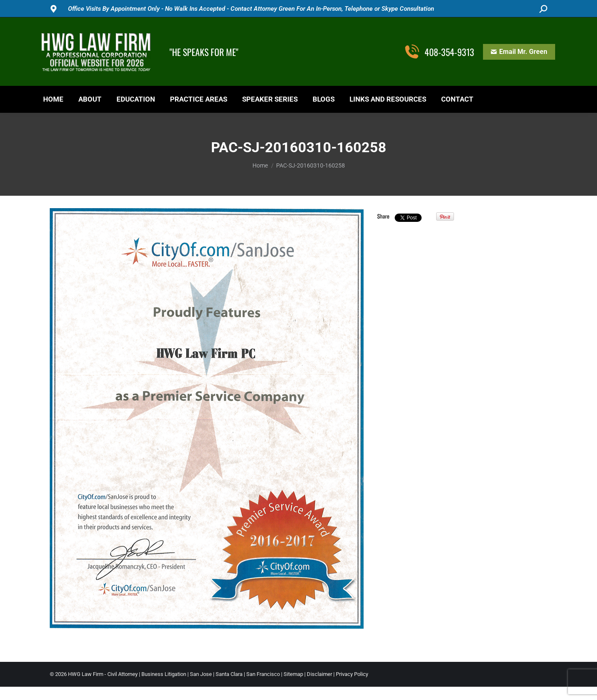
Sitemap (293, 674)
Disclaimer (319, 674)
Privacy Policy (352, 674)
